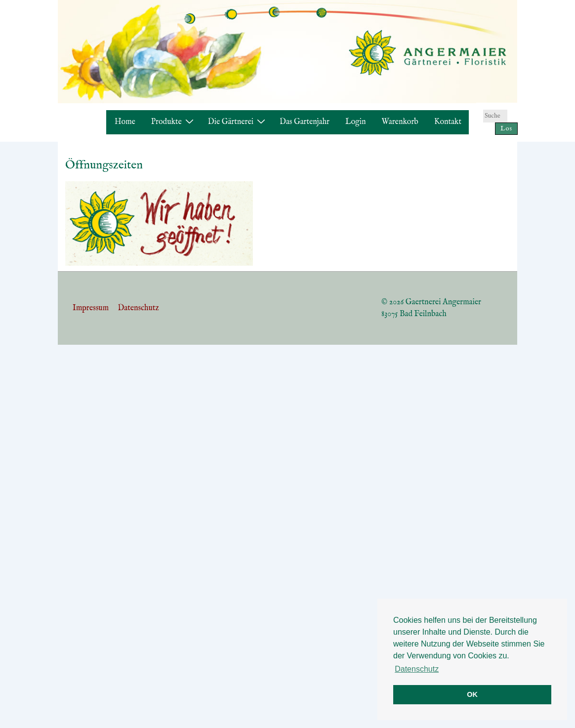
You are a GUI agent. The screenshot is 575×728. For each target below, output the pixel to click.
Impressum (91, 308)
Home (125, 122)
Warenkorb (400, 122)
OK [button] (472, 694)
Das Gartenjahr (305, 122)
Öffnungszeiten (104, 165)
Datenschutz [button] (417, 669)
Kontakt (448, 122)
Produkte (174, 122)
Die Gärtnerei (238, 122)
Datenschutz (138, 308)
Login (356, 122)
